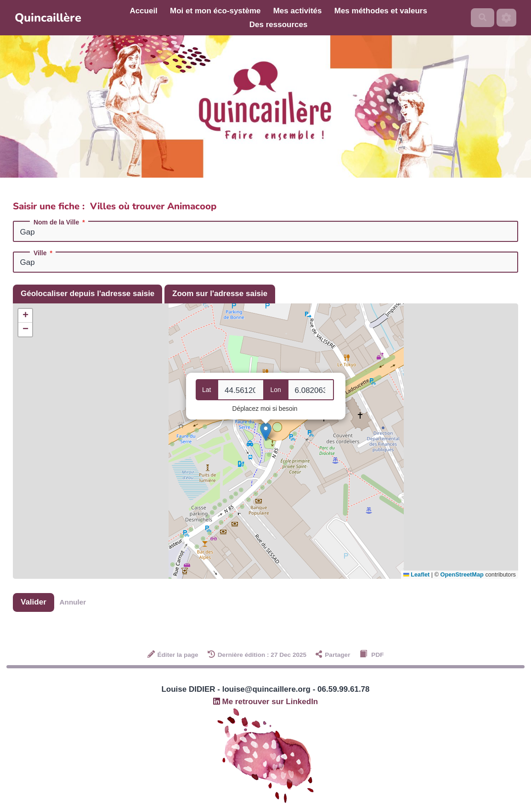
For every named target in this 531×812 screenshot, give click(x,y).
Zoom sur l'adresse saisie (220, 294)
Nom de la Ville (60, 222)
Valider (34, 602)
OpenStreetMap (462, 574)
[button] (266, 432)
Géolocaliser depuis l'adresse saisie (88, 294)
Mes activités (298, 11)
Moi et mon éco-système (215, 11)
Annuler (73, 602)
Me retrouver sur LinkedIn (266, 702)
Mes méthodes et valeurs (381, 11)
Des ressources (279, 25)
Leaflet (416, 574)
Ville (44, 253)
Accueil (143, 11)
